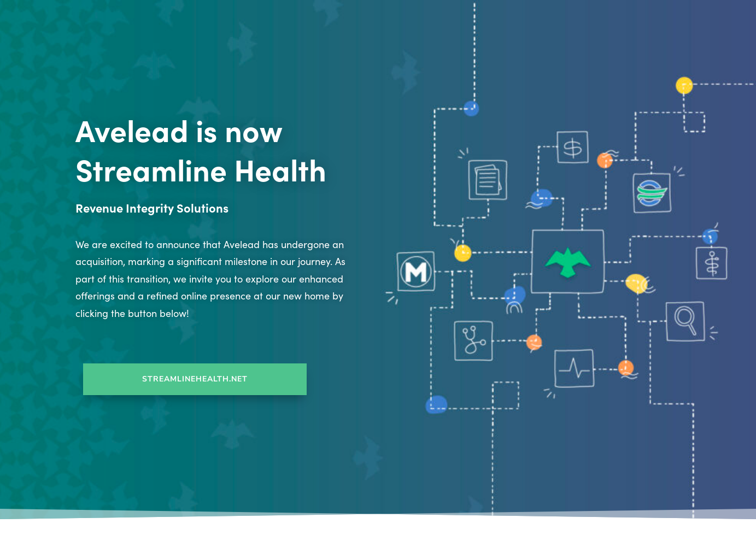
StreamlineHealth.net (195, 379)
